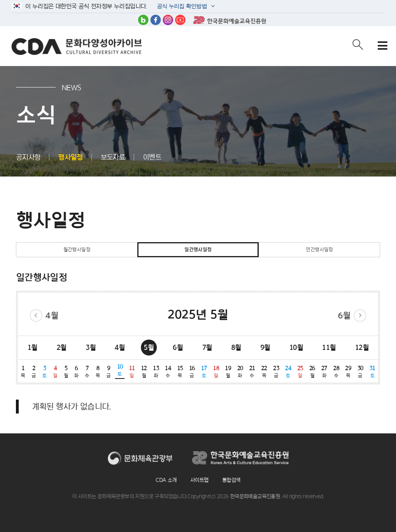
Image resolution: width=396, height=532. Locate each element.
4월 (52, 316)
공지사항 (28, 157)
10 (120, 370)
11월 (329, 347)
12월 (362, 347)
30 (360, 372)
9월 (265, 347)
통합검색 (231, 480)
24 (288, 372)
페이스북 (156, 20)
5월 (149, 347)
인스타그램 (168, 20)
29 (348, 372)
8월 (236, 347)
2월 (61, 347)
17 (204, 372)
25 (300, 372)
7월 (207, 347)
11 (132, 372)
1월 (32, 347)
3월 (91, 347)
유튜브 (180, 20)
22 (264, 372)
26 (312, 372)
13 (156, 372)
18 (216, 372)
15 (180, 372)
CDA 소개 (166, 480)
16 (192, 372)
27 (324, 372)
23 (276, 372)
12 (144, 372)
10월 (296, 347)
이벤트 (152, 157)
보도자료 (113, 157)
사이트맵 (199, 480)
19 (228, 372)
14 (168, 372)
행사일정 (70, 157)
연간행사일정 (319, 249)
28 (336, 372)
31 (372, 372)
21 (252, 372)
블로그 (143, 20)
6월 (344, 316)
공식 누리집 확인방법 (181, 7)
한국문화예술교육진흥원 (230, 20)
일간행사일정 (198, 249)
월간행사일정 (77, 249)
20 (240, 372)
